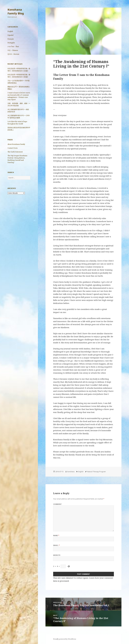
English (10, 31)
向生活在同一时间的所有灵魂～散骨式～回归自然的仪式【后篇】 (19, 70)
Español (10, 35)
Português (11, 43)
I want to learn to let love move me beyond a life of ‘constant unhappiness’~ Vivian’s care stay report (19, 96)
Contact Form (13, 148)
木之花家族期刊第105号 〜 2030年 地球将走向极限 (19, 117)
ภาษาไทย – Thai (13, 47)
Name (56, 535)
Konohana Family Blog (16, 11)
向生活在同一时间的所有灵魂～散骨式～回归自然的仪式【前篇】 (19, 76)
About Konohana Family (16, 144)
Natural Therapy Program (96, 472)
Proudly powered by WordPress (65, 639)
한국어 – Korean (13, 54)
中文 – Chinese (13, 50)
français (11, 39)
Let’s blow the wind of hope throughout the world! (17, 123)
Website (57, 555)
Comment (57, 504)
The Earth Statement (16, 152)
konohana (71, 472)
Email (56, 545)
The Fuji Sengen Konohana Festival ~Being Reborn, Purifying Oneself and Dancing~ (17, 159)
